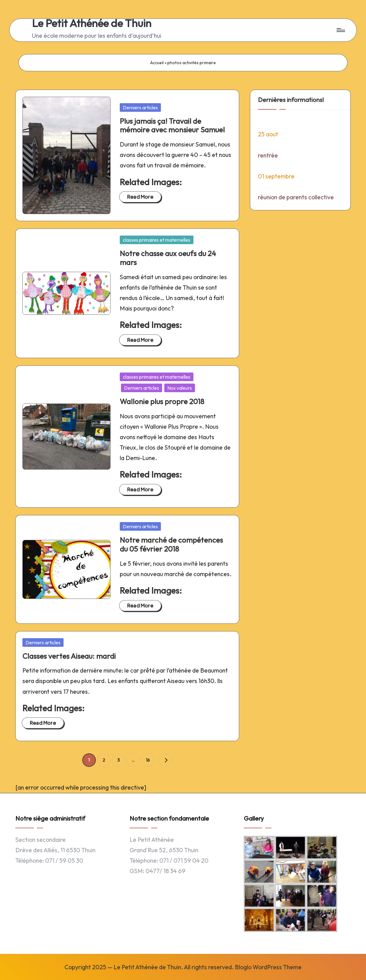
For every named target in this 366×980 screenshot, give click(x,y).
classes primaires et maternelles (157, 240)
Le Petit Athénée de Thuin (92, 23)
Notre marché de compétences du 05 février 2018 (171, 544)
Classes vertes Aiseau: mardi (69, 656)
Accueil (157, 63)
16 (148, 760)
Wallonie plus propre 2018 (162, 401)
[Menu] (340, 30)
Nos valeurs (180, 388)
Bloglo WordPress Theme (268, 967)
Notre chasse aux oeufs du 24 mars (168, 258)
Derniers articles (140, 107)
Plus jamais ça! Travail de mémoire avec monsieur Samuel (172, 125)
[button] (166, 760)
